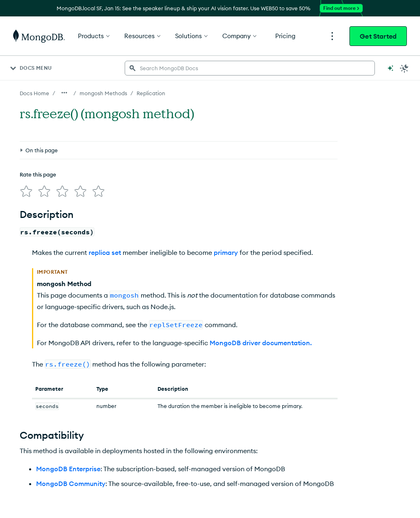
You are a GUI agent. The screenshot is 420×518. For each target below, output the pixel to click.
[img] (26, 191)
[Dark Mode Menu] (404, 68)
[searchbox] (250, 68)
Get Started (378, 36)
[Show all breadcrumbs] (64, 93)
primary (226, 252)
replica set (105, 252)
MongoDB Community (71, 484)
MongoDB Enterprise (68, 469)
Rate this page (38, 174)
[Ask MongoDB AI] (390, 68)
